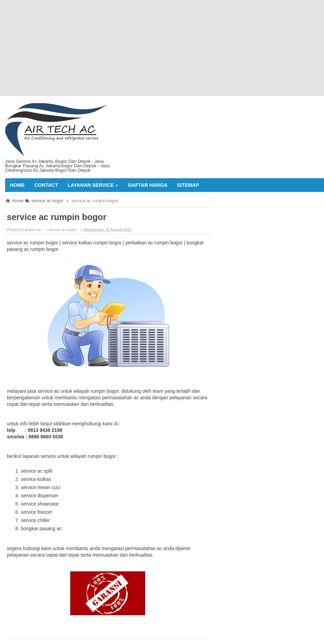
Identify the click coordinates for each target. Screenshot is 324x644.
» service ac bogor (61, 230)
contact (46, 185)
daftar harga (148, 185)
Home (17, 185)
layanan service (93, 185)
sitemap (188, 185)
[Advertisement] (159, 48)
